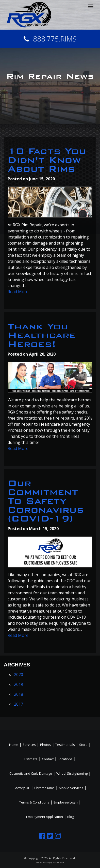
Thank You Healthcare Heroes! (42, 335)
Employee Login (66, 802)
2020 (19, 675)
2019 (19, 684)
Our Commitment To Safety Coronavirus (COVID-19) (46, 501)
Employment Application (45, 817)
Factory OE (22, 788)
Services (29, 745)
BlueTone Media (59, 862)
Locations (65, 759)
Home (14, 745)
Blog (71, 817)
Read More (18, 292)
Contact (48, 759)
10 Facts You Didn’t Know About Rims (47, 160)
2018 (19, 694)
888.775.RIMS (50, 39)
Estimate (31, 759)
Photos (46, 745)
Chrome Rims (44, 788)
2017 (19, 704)
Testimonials (65, 745)
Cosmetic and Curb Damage (31, 773)
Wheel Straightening (72, 773)
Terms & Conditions (34, 802)
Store (83, 745)
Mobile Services (71, 788)
